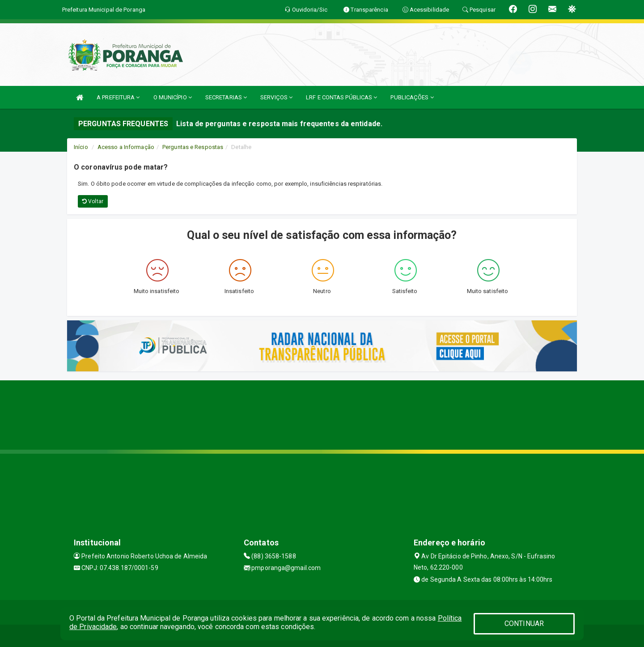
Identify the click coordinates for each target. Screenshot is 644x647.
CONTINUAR (524, 624)
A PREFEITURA (118, 97)
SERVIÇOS (276, 97)
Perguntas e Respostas (193, 147)
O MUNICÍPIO (173, 97)
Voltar (93, 201)
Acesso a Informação (126, 147)
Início (81, 147)
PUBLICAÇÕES (412, 97)
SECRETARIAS (226, 97)
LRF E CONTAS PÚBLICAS (341, 97)
